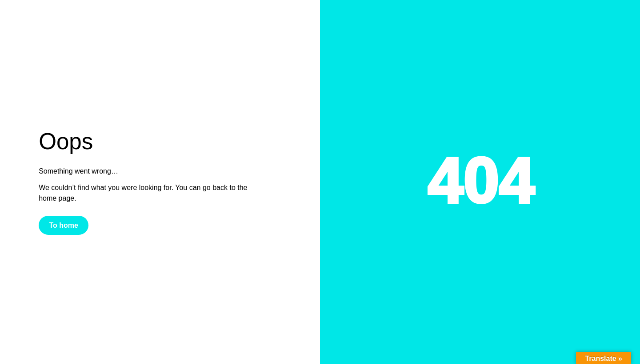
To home (63, 225)
